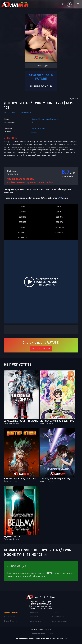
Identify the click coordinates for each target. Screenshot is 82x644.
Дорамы (55, 612)
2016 (6, 113)
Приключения (44, 119)
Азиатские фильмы (59, 621)
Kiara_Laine (36, 128)
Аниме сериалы (25, 113)
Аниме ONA (34, 617)
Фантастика (55, 119)
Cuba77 (44, 128)
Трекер (50, 634)
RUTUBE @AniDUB (41, 86)
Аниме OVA (34, 612)
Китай (13, 113)
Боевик (35, 119)
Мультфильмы (35, 621)
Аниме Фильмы (58, 617)
